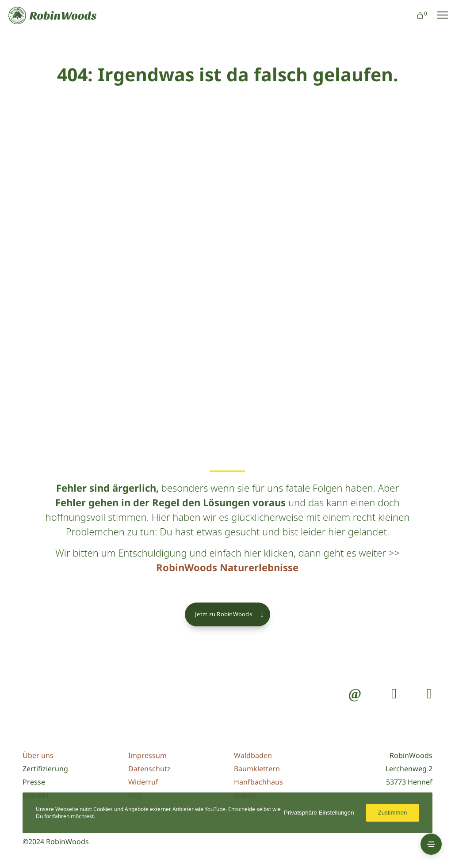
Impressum (147, 755)
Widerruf (143, 782)
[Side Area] (431, 844)
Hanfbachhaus (258, 782)
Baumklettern (257, 769)
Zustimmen (393, 813)
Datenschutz (149, 769)
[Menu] (439, 15)
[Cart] (416, 15)
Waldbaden (253, 755)
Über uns (38, 755)
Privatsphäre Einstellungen (319, 813)
